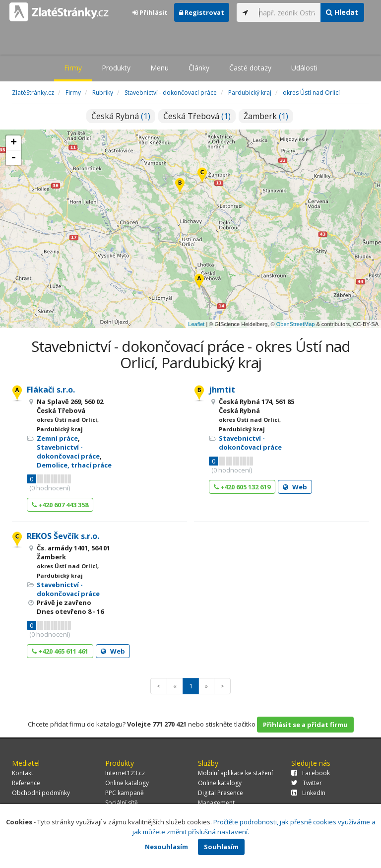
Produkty (116, 68)
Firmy (73, 68)
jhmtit (222, 390)
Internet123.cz (125, 773)
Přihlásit (150, 12)
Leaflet (196, 324)
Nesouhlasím (166, 847)
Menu (159, 68)
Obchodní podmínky (41, 793)
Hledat (342, 12)
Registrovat (202, 12)
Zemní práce (57, 438)
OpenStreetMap (296, 324)
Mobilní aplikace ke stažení (235, 773)
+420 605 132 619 (242, 487)
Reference (26, 783)
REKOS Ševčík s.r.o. (63, 536)
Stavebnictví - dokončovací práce (68, 452)
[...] (287, 12)
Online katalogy (127, 783)
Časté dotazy (250, 68)
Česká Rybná (121, 116)
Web (295, 487)
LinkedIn (308, 793)
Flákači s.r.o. (51, 390)
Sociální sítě (122, 803)
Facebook (311, 773)
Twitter (307, 783)
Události (304, 68)
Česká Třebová (197, 116)
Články (199, 68)
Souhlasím (221, 847)
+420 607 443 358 (60, 505)
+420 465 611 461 (60, 651)
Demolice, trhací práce (74, 465)
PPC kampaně (125, 793)
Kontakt (23, 773)
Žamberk (266, 116)
